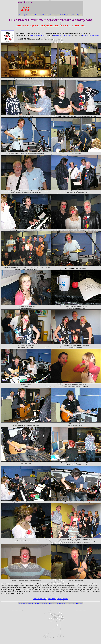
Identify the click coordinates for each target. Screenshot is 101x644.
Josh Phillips (52, 599)
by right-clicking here (36, 35)
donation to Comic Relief (91, 35)
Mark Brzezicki (63, 599)
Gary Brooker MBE (40, 599)
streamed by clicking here (62, 35)
